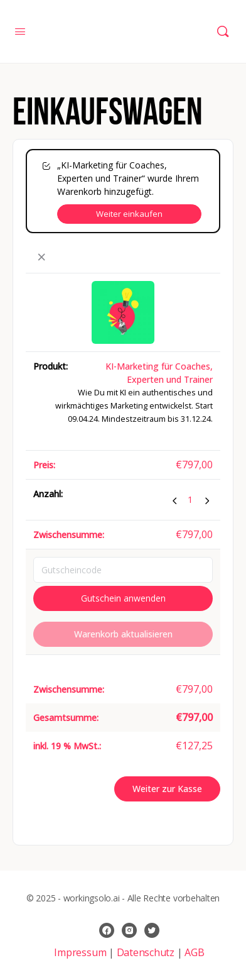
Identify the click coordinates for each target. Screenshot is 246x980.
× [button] (41, 257)
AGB (194, 952)
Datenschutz (146, 952)
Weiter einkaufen (129, 214)
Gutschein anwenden (123, 598)
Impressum (81, 952)
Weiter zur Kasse (167, 789)
